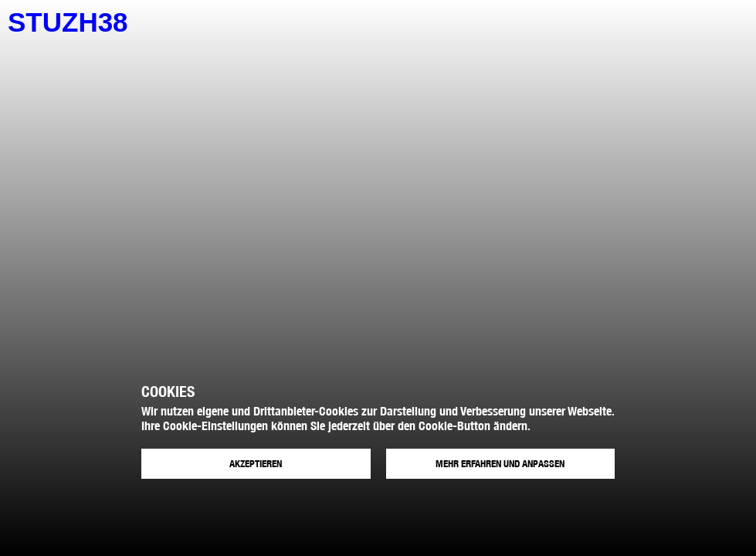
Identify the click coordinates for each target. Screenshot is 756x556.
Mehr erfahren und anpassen (500, 464)
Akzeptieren (256, 464)
